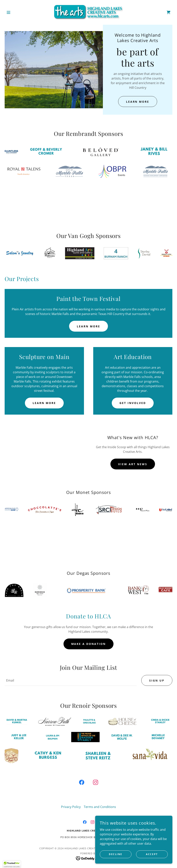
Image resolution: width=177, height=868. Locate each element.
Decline (116, 854)
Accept (152, 854)
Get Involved (133, 403)
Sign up (157, 680)
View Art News (133, 464)
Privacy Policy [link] (71, 807)
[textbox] (71, 680)
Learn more (88, 326)
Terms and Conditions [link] (100, 807)
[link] (88, 12)
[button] (17, 12)
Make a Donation (89, 644)
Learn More (138, 102)
